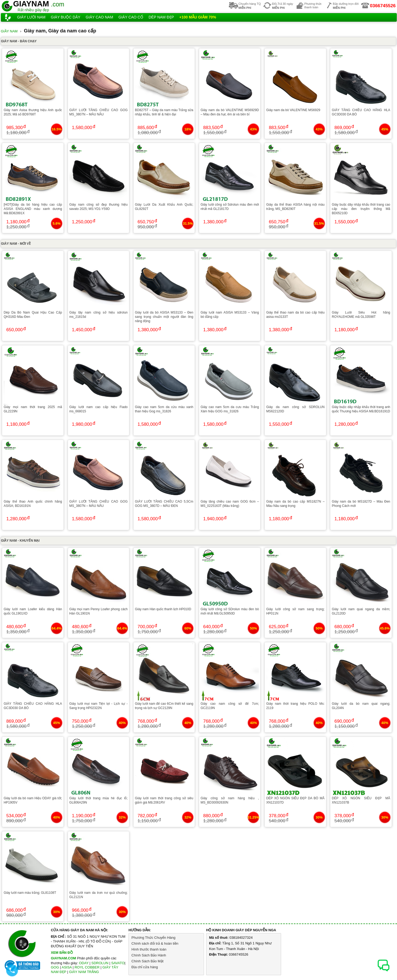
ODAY (84, 963)
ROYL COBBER (87, 967)
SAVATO (118, 963)
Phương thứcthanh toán (313, 5)
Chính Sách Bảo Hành (149, 955)
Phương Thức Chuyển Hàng (153, 938)
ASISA (67, 967)
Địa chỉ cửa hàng (145, 967)
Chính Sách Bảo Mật (148, 961)
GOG (55, 967)
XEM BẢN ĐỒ (62, 953)
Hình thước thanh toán (149, 949)
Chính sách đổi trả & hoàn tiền (155, 943)
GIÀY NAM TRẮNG (84, 972)
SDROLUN (100, 963)
